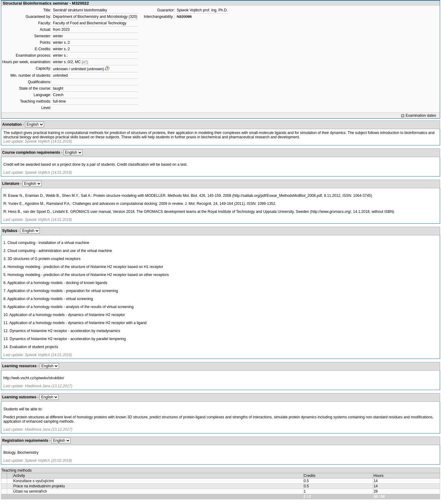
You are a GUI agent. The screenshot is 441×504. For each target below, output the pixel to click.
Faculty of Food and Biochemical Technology (90, 23)
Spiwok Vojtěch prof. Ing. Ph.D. (202, 10)
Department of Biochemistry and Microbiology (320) (95, 17)
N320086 (184, 17)
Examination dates (421, 116)
